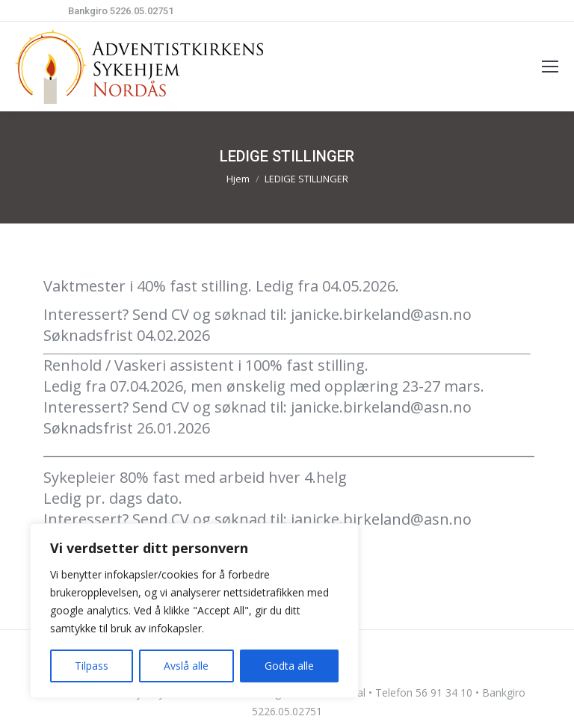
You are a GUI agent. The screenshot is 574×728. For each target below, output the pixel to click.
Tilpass (92, 666)
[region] (194, 611)
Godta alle (289, 666)
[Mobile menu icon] (550, 67)
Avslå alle (186, 666)
